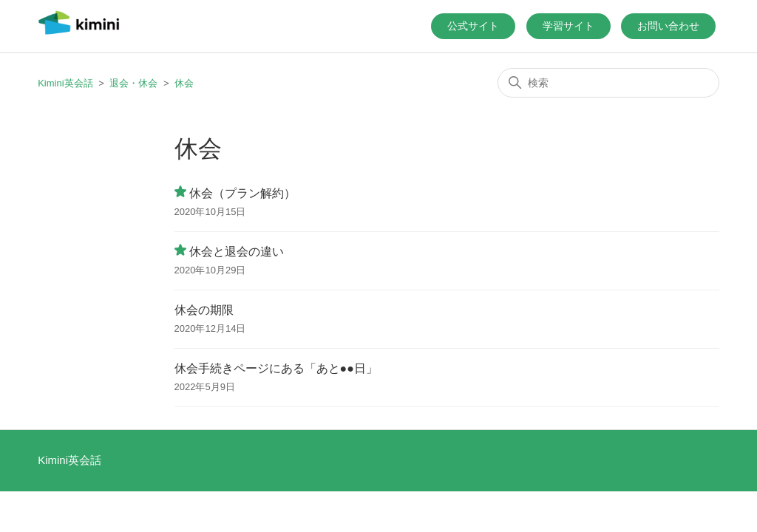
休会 (184, 83)
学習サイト (568, 26)
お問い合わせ (668, 26)
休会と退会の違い (237, 252)
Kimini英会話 (65, 83)
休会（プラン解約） (242, 193)
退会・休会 (133, 83)
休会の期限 (204, 310)
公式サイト (473, 26)
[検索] (608, 83)
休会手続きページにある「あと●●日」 (276, 368)
